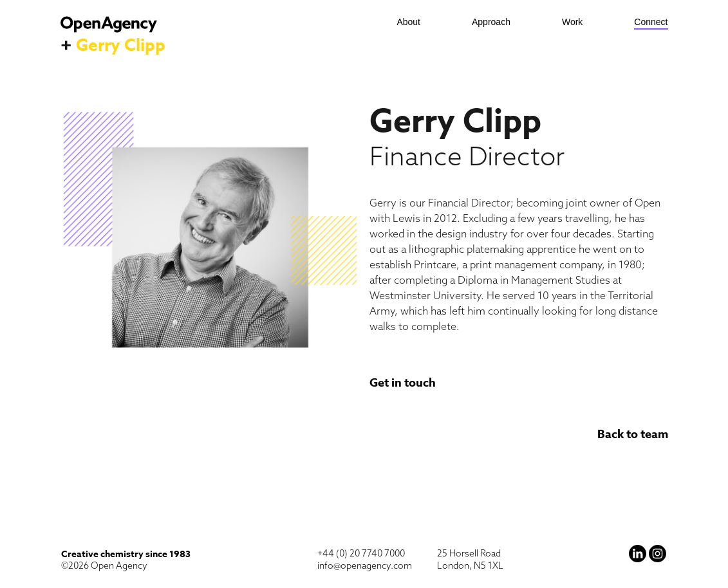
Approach (491, 22)
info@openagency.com (365, 565)
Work (572, 22)
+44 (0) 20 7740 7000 (361, 553)
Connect (651, 22)
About (408, 22)
